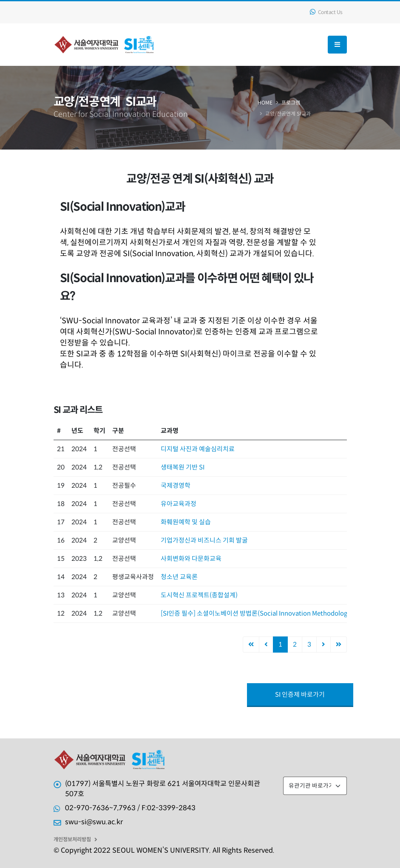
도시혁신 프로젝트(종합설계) (199, 595)
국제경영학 (176, 485)
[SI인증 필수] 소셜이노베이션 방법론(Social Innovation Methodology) (257, 613)
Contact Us (326, 12)
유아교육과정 (179, 504)
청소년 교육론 (179, 577)
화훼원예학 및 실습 (186, 522)
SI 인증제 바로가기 (300, 694)
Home (265, 103)
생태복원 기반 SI (183, 467)
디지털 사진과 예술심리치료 (198, 449)
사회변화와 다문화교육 (191, 558)
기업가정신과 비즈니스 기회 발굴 (204, 540)
